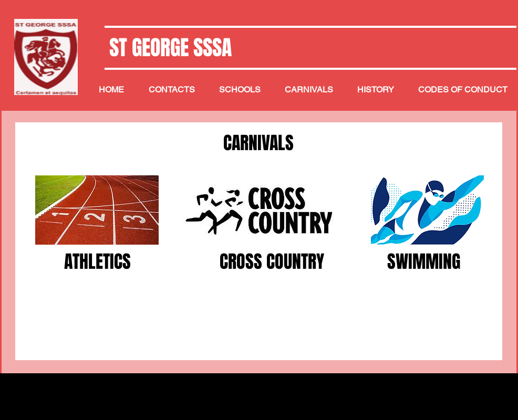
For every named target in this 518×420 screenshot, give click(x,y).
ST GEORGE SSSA (168, 48)
